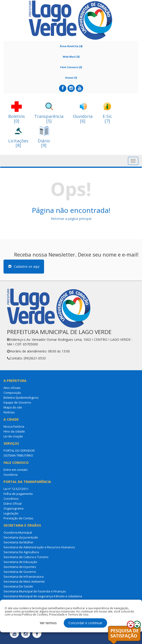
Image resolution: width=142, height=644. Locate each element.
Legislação (11, 513)
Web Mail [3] (71, 57)
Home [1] (71, 78)
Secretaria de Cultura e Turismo (26, 557)
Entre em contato (16, 470)
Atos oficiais (12, 388)
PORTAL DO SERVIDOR (19, 450)
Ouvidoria (11, 475)
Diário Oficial (13, 503)
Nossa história (14, 426)
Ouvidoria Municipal (18, 532)
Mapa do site (13, 407)
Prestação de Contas (18, 518)
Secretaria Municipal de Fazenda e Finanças (35, 591)
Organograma (13, 508)
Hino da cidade (14, 431)
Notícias (9, 412)
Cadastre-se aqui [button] (24, 266)
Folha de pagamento (18, 494)
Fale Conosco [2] (71, 67)
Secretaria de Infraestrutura (24, 577)
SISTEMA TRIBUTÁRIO (18, 455)
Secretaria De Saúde (18, 586)
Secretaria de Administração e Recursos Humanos (39, 547)
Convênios (11, 499)
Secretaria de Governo (20, 572)
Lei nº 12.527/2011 (16, 489)
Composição (12, 393)
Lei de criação (13, 436)
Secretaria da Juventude (21, 537)
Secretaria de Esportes (20, 567)
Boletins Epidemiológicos (21, 398)
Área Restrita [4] (71, 46)
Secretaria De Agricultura (21, 552)
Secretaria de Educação (20, 562)
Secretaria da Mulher (19, 542)
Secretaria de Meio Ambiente (24, 581)
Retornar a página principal (71, 219)
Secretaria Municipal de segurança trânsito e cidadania (43, 596)
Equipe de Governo (17, 402)
